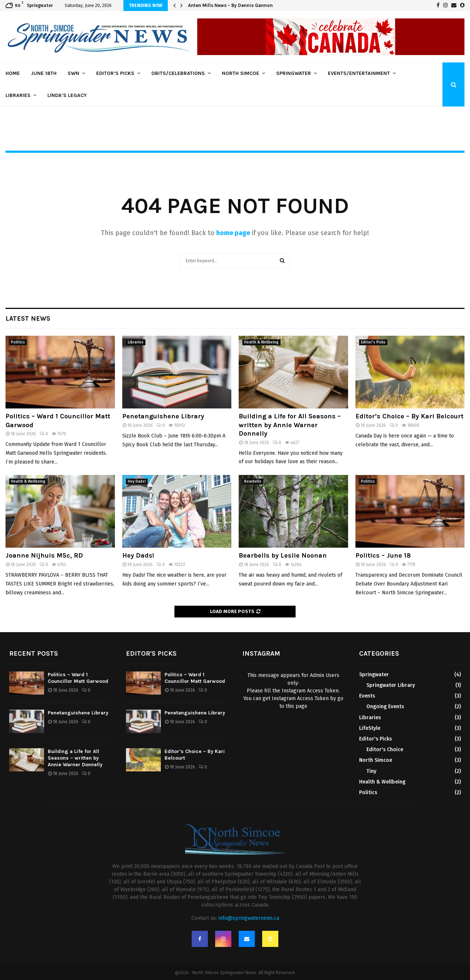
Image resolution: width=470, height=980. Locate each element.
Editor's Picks (373, 342)
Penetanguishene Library (163, 416)
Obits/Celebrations (178, 73)
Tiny (371, 771)
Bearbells (253, 482)
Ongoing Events (385, 707)
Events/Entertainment (359, 73)
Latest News (28, 318)
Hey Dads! (137, 482)
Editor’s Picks (115, 73)
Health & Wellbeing (261, 342)
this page (297, 706)
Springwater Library (391, 685)
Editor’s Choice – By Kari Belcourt (409, 416)
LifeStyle (370, 728)
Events (367, 696)
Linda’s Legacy (67, 95)
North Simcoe (241, 73)
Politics (18, 342)
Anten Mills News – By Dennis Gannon (230, 5)
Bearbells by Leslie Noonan (283, 555)
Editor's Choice (385, 750)
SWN (73, 73)
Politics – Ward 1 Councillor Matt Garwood (78, 678)
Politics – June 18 (383, 555)
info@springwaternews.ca (249, 918)
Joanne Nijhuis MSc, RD (44, 555)
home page (233, 233)
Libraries (18, 95)
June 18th (44, 73)
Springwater (294, 73)
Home (13, 73)
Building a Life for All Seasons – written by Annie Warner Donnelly (290, 425)
